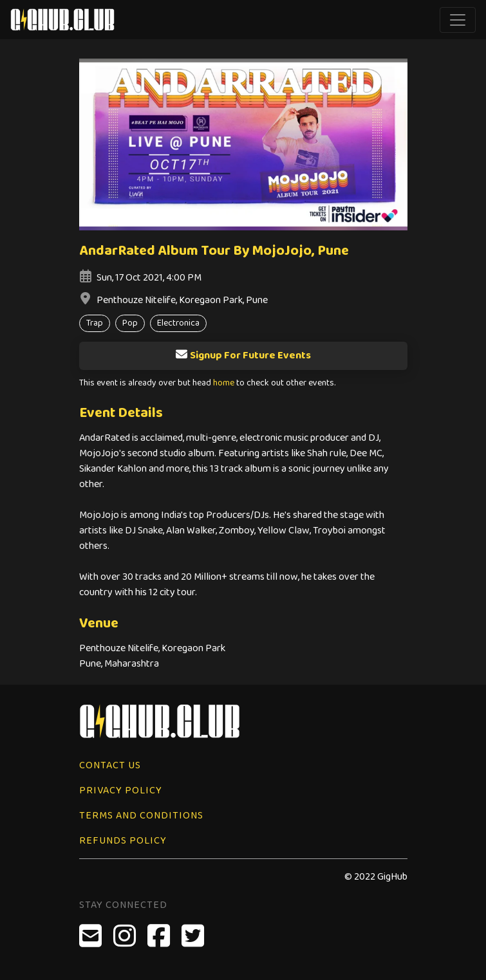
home (224, 383)
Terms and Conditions (141, 816)
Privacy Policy (121, 790)
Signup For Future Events (243, 356)
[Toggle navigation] (458, 20)
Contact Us (110, 765)
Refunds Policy (123, 841)
